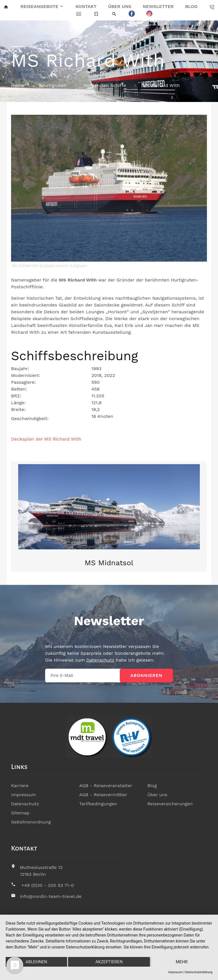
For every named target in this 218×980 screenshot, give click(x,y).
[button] (28, 517)
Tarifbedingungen (98, 804)
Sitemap (20, 813)
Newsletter (158, 6)
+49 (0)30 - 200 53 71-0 (48, 885)
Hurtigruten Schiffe (105, 85)
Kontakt (86, 6)
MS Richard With (162, 85)
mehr (182, 962)
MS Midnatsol (109, 563)
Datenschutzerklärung (199, 972)
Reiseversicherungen (170, 804)
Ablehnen (36, 962)
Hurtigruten (54, 85)
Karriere (20, 786)
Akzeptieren (109, 962)
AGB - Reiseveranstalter (106, 786)
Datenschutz (100, 660)
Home (18, 85)
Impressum (23, 795)
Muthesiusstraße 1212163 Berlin (41, 871)
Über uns (120, 6)
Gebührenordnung (31, 822)
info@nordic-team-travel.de (51, 896)
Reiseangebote (39, 6)
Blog (191, 6)
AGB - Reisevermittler (103, 795)
